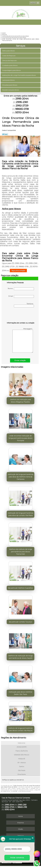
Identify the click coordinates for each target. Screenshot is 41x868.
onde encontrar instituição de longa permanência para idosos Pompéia (21, 438)
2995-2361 (22, 102)
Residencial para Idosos (11, 90)
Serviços (21, 46)
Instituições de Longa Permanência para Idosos (19, 75)
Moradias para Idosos (10, 85)
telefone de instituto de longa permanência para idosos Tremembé (21, 552)
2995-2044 (22, 99)
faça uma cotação (18, 271)
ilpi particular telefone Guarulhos (20, 588)
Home (20, 816)
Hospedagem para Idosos (12, 70)
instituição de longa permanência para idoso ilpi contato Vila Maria (21, 514)
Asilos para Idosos (9, 51)
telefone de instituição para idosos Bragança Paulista (20, 401)
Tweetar (5, 134)
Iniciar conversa (17, 858)
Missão (21, 829)
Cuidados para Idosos (10, 65)
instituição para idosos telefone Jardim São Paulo (20, 693)
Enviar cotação (20, 360)
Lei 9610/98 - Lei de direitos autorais (21, 791)
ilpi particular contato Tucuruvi (21, 622)
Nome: (21, 289)
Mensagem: (23, 340)
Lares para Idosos (9, 80)
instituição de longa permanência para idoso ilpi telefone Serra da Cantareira (21, 477)
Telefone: (24, 305)
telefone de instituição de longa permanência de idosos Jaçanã (20, 657)
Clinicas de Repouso (10, 61)
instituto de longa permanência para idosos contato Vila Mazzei (20, 729)
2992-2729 (22, 106)
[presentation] (21, 315)
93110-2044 (22, 112)
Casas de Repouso (9, 56)
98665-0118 (22, 109)
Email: (21, 296)
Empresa (21, 823)
